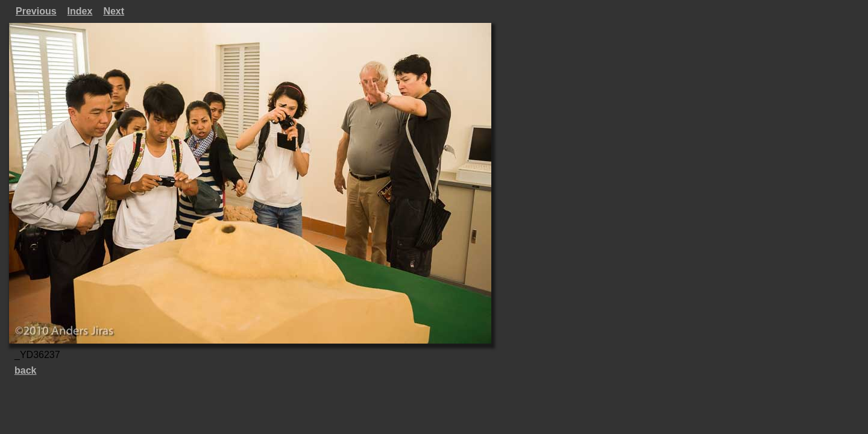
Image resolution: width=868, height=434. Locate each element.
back (25, 370)
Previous (36, 11)
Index (80, 11)
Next (114, 11)
